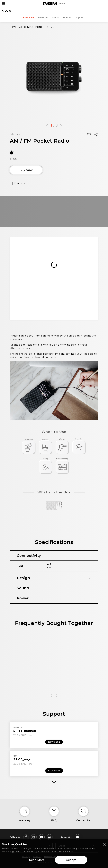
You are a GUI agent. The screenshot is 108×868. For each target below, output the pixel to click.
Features (43, 18)
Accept (71, 860)
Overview (28, 18)
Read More (37, 860)
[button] (47, 125)
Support (80, 18)
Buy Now (26, 170)
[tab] (54, 556)
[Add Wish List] (89, 135)
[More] (54, 782)
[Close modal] (104, 844)
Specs (56, 18)
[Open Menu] (4, 4)
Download (54, 742)
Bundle (67, 18)
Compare (20, 183)
